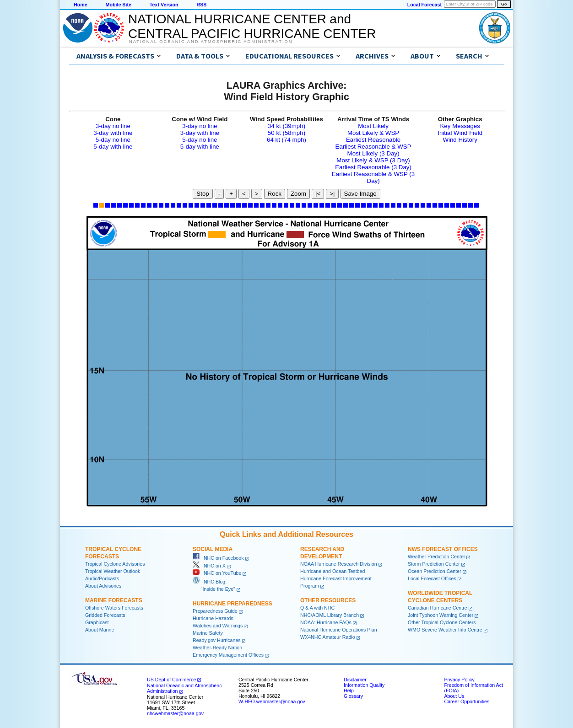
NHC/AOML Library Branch (330, 615)
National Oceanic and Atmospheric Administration (211, 42)
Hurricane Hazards (213, 618)
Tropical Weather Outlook (113, 571)
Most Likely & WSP (373, 133)
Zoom (298, 194)
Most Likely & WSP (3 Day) (373, 160)
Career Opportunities (467, 701)
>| (332, 194)
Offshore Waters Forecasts (114, 608)
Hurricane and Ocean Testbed (332, 571)
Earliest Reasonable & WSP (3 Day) (373, 177)
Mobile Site (119, 5)
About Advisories (103, 586)
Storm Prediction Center (434, 564)
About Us (454, 696)
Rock (275, 194)
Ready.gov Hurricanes (217, 640)
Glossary (353, 696)
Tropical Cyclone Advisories (115, 564)
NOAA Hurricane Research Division (339, 564)
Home (81, 5)
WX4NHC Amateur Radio (328, 637)
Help (349, 691)
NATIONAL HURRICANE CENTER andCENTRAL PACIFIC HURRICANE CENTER (252, 26)
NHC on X (209, 566)
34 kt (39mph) (286, 126)
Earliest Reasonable (373, 140)
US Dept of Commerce (171, 680)
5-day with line (113, 147)
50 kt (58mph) (286, 133)
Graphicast (97, 622)
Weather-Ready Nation (217, 648)
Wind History (460, 140)
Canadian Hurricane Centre (438, 608)
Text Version (164, 5)
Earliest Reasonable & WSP (373, 147)
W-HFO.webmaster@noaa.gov (272, 701)
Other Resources (328, 600)
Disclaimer (355, 680)
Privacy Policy (459, 680)
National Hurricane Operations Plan (339, 630)
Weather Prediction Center (436, 557)
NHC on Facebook (218, 558)
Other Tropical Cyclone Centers (442, 622)
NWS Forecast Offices (443, 549)
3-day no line (113, 126)
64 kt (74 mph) (286, 140)
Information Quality (364, 685)
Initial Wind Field (460, 133)
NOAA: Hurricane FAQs (326, 622)
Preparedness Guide (215, 611)
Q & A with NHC (317, 608)
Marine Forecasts (114, 600)
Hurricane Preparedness (232, 604)
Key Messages (460, 126)
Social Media (213, 549)
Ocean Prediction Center (435, 571)
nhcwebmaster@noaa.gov (175, 713)
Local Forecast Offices (432, 578)
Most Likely (373, 126)
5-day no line (113, 140)
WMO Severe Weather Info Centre (445, 630)
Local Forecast (424, 5)
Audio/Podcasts (102, 578)
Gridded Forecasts (105, 615)
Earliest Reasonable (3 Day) (373, 167)
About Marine (100, 630)
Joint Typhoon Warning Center (441, 615)
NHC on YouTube (217, 573)
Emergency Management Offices (228, 655)
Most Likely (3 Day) (373, 153)
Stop (203, 194)
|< (318, 194)
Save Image (360, 194)
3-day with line (113, 133)
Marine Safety (208, 633)
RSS (201, 5)
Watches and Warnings (218, 626)
